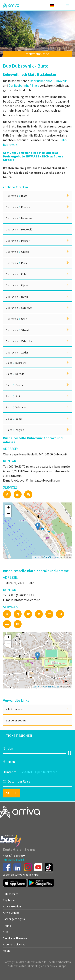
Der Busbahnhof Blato (24, 85)
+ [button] (8, 508)
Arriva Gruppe (11, 913)
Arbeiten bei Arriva (14, 944)
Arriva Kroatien (12, 906)
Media (7, 951)
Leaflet (36, 557)
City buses (9, 900)
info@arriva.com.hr (14, 860)
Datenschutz (10, 894)
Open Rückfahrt (46, 772)
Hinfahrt (10, 772)
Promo (7, 926)
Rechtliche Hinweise (15, 938)
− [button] (8, 514)
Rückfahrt (25, 772)
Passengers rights (14, 919)
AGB (5, 932)
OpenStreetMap (51, 557)
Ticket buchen (37, 54)
